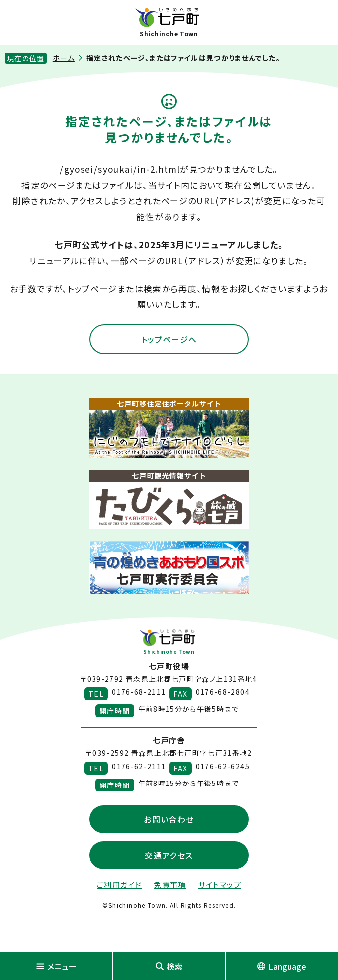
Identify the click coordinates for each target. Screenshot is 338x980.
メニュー (56, 966)
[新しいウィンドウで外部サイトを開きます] (169, 428)
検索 (153, 288)
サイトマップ (220, 885)
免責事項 (170, 885)
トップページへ (169, 339)
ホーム (64, 58)
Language (282, 966)
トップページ (92, 288)
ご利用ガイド (119, 885)
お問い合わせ (169, 819)
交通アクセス (169, 855)
